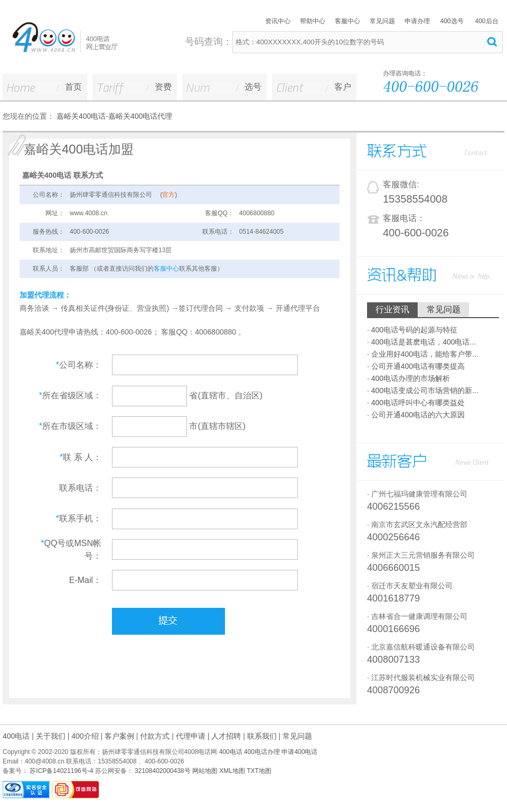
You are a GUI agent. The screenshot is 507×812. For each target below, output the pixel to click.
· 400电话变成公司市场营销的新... (423, 390)
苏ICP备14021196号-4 (60, 771)
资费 (163, 87)
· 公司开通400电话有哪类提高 (416, 366)
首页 (73, 87)
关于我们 (51, 736)
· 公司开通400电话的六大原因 (416, 415)
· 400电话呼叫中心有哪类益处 (416, 403)
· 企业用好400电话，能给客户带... (423, 354)
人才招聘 (226, 736)
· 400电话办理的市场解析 (409, 378)
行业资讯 (392, 309)
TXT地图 (259, 771)
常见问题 (382, 21)
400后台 (486, 21)
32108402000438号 (162, 771)
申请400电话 (299, 752)
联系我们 (262, 736)
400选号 (452, 21)
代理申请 (191, 736)
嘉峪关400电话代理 (140, 116)
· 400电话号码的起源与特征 (412, 330)
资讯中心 (278, 21)
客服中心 (348, 21)
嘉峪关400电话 (81, 116)
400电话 (16, 736)
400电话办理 (262, 752)
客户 (343, 87)
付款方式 (155, 736)
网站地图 (205, 771)
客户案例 (119, 736)
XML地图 (232, 771)
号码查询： (209, 42)
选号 (253, 87)
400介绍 (85, 736)
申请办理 (417, 21)
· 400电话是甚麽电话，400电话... (421, 342)
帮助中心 (313, 21)
